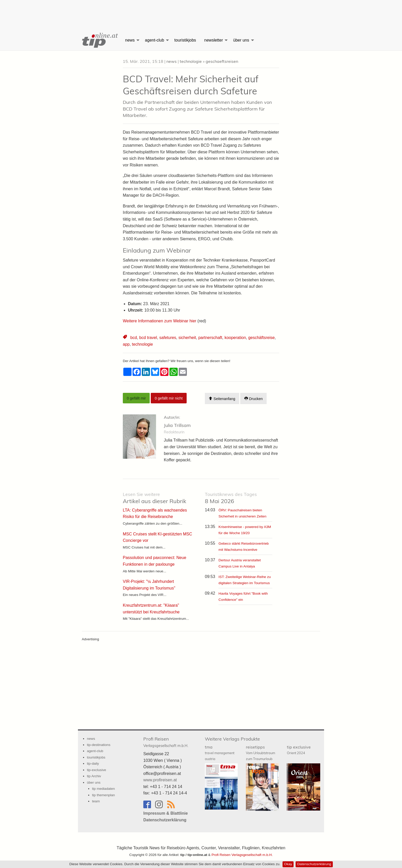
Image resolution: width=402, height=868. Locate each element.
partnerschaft (210, 338)
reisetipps (260, 753)
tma (220, 753)
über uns (241, 40)
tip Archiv (94, 776)
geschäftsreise (261, 338)
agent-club (154, 40)
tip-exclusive (97, 770)
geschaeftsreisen (222, 61)
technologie (191, 61)
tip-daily (93, 764)
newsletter (214, 40)
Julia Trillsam (177, 425)
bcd (134, 338)
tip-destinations (99, 745)
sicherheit (187, 338)
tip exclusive (299, 750)
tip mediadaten (103, 789)
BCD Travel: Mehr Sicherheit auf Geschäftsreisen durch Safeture (191, 85)
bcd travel (148, 338)
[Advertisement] (201, 12)
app (126, 344)
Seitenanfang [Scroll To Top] (222, 399)
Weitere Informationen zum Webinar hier (160, 321)
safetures (168, 338)
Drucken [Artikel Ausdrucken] (254, 399)
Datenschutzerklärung (314, 864)
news (130, 40)
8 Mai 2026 (231, 498)
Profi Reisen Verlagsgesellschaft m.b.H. (242, 855)
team (96, 801)
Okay (288, 864)
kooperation (235, 338)
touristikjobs (185, 40)
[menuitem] (99, 40)
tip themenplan (103, 795)
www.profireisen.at (160, 780)
